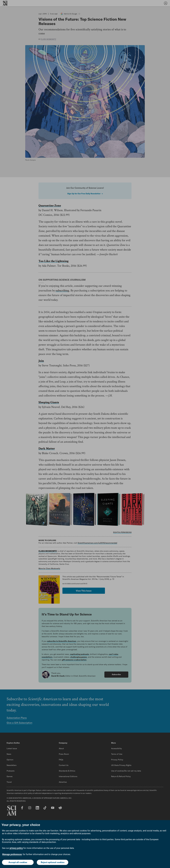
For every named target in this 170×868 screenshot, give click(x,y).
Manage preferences (12, 854)
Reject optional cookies (53, 862)
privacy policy (16, 848)
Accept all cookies (18, 862)
